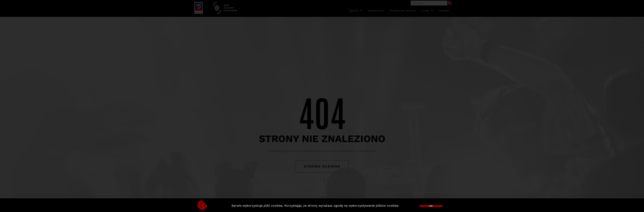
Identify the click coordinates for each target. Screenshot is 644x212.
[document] (322, 106)
